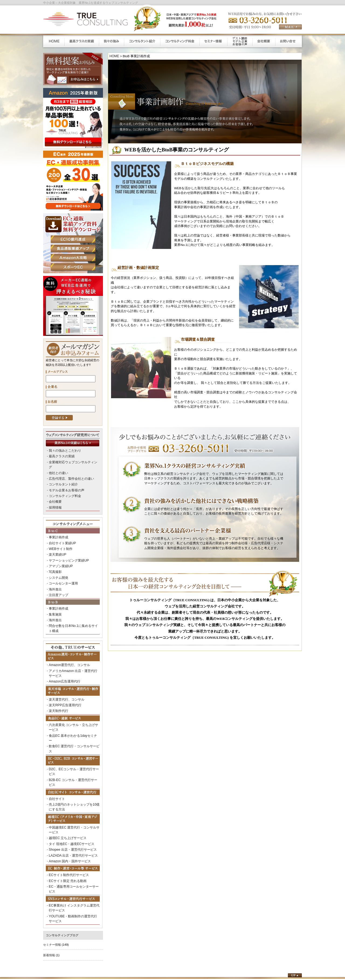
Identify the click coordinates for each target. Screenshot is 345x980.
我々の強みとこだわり (64, 450)
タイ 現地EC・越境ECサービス (70, 802)
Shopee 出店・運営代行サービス (71, 808)
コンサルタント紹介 (62, 477)
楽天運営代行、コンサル (65, 680)
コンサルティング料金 (64, 488)
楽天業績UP (57, 543)
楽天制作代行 (58, 691)
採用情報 (55, 498)
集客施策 (55, 599)
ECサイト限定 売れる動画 (66, 837)
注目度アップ (58, 580)
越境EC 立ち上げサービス (66, 797)
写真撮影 (55, 559)
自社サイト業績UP (61, 533)
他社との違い (58, 466)
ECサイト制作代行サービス (67, 832)
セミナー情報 (52, 898)
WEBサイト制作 (60, 538)
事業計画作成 (58, 528)
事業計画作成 (58, 594)
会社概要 (55, 493)
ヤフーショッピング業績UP (67, 549)
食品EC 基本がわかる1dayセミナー (72, 714)
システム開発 (58, 565)
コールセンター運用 (62, 570)
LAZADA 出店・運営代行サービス (71, 813)
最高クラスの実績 (61, 456)
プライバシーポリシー (219, 952)
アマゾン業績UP (60, 554)
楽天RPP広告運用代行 (64, 685)
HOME (114, 56)
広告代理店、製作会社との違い (70, 472)
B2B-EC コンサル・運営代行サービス (74, 747)
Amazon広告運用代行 (63, 663)
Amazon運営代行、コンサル (68, 648)
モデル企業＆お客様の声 (65, 482)
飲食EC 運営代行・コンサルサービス (74, 719)
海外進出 (55, 575)
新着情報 (49, 908)
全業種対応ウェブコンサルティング (73, 461)
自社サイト (56, 760)
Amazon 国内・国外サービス (68, 818)
